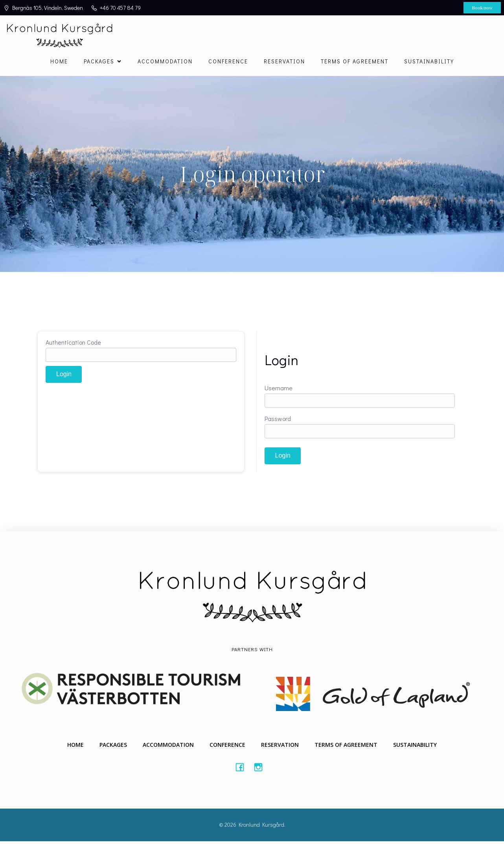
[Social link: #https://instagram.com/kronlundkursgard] (261, 770)
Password (278, 421)
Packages (113, 748)
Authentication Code (73, 345)
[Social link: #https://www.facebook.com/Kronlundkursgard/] (243, 770)
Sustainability (429, 63)
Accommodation (165, 63)
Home (59, 63)
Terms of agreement (355, 63)
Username (279, 391)
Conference (228, 63)
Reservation (284, 63)
